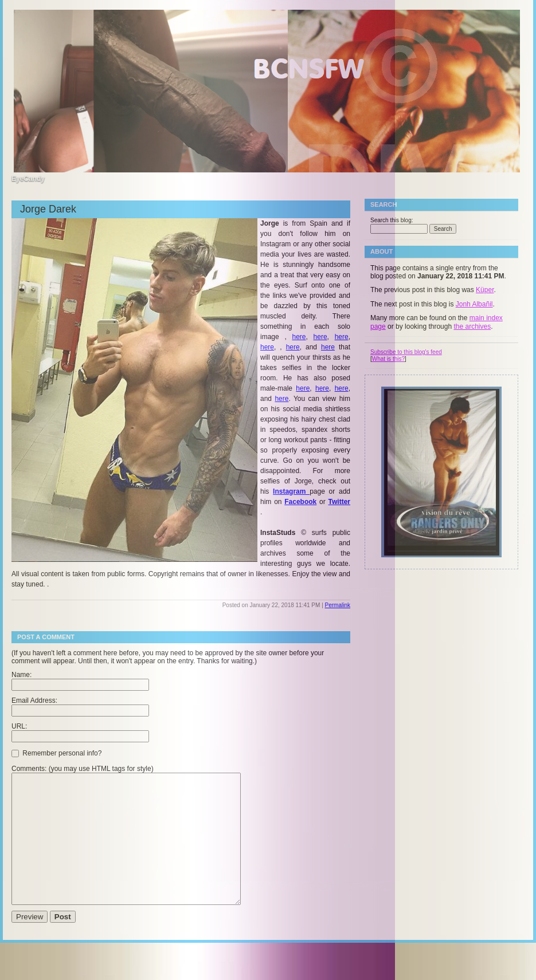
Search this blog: (392, 220)
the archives (472, 326)
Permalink (338, 605)
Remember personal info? (56, 753)
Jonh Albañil (474, 304)
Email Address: (34, 700)
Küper (485, 290)
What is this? (388, 359)
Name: (21, 675)
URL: (19, 726)
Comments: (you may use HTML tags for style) (83, 769)
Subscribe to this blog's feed (406, 352)
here (299, 337)
